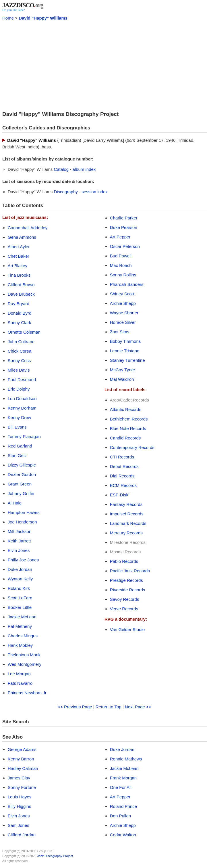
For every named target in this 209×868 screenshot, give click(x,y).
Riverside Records (128, 590)
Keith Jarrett (19, 541)
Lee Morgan (19, 674)
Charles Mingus (23, 636)
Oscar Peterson (125, 246)
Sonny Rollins (123, 275)
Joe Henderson (22, 522)
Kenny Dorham (22, 408)
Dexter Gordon (22, 474)
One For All (121, 787)
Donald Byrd (20, 313)
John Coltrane (21, 342)
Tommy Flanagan (24, 436)
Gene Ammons (22, 237)
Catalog (61, 169)
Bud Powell (121, 256)
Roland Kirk (19, 588)
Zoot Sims (120, 332)
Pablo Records (124, 561)
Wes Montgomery (25, 664)
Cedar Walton (123, 835)
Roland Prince (123, 806)
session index (95, 192)
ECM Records (123, 485)
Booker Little (20, 607)
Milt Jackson (20, 531)
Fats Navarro (20, 683)
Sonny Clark (20, 323)
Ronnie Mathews (126, 759)
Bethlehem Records (129, 419)
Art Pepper (120, 237)
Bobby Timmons (125, 341)
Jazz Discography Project (55, 856)
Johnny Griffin (21, 493)
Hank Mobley (20, 645)
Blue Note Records (128, 428)
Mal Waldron (122, 379)
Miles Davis (19, 370)
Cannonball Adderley (28, 228)
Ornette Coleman (24, 332)
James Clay (19, 778)
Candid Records (125, 438)
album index (84, 169)
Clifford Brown (21, 285)
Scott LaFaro (20, 598)
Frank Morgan (123, 778)
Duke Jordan (20, 569)
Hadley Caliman (23, 768)
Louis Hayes (20, 797)
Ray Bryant (18, 304)
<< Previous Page (75, 707)
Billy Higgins (20, 806)
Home (8, 18)
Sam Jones (19, 825)
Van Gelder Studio (127, 629)
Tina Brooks (19, 275)
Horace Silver (123, 322)
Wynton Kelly (20, 579)
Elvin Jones (19, 550)
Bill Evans (17, 427)
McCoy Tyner (123, 370)
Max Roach (121, 265)
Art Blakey (18, 266)
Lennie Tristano (125, 351)
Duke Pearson (124, 227)
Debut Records (124, 466)
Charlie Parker (124, 218)
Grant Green (20, 484)
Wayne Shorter (124, 313)
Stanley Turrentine (127, 360)
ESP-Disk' (120, 495)
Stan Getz (17, 455)
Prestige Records (126, 580)
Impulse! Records (127, 514)
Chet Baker (19, 256)
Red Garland (20, 446)
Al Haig (15, 503)
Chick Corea (20, 351)
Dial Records (122, 476)
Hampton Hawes (24, 512)
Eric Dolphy (19, 389)
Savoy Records (125, 599)
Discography (66, 192)
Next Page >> (138, 707)
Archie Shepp (123, 303)
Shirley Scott (122, 294)
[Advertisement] (104, 65)
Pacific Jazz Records (130, 571)
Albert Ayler (19, 247)
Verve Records (124, 609)
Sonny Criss (19, 361)
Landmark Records (128, 523)
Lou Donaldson (22, 398)
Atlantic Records (126, 409)
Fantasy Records (126, 504)
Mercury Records (126, 533)
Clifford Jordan (22, 835)
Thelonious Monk (24, 655)
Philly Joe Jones (23, 560)
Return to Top (109, 707)
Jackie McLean (22, 617)
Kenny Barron (21, 759)
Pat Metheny (20, 626)
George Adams (22, 749)
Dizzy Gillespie (22, 465)
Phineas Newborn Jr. (28, 693)
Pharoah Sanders (127, 284)
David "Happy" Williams (43, 18)
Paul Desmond (22, 379)
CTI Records (122, 457)
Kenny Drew (20, 417)
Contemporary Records (132, 447)
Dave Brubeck (21, 294)
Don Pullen (120, 816)
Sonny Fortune (22, 787)
